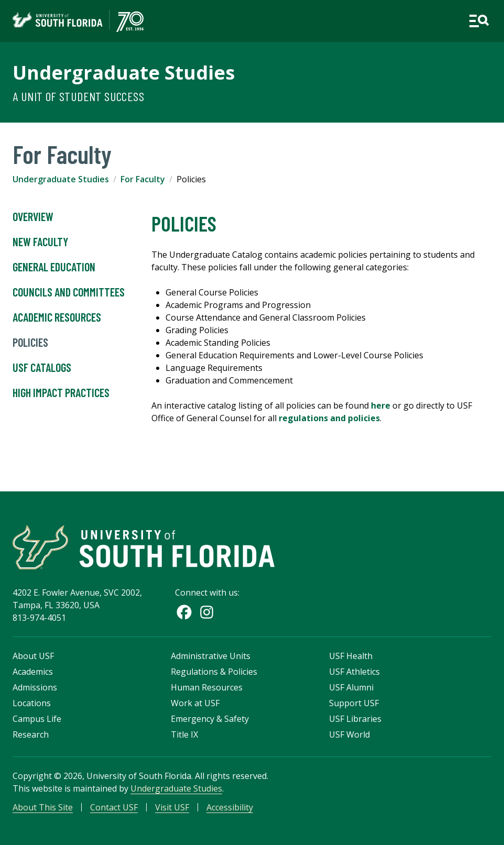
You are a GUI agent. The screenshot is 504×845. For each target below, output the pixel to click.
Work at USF (195, 703)
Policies (30, 343)
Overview (33, 217)
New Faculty (40, 242)
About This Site (43, 807)
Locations (32, 703)
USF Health (351, 656)
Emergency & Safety (210, 719)
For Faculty (143, 179)
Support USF (354, 703)
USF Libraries (355, 719)
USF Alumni (351, 687)
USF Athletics (354, 672)
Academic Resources (57, 317)
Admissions (35, 687)
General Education (54, 267)
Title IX (184, 734)
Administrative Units (211, 656)
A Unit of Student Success (78, 96)
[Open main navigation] (479, 21)
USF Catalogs (42, 368)
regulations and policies (329, 418)
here (381, 405)
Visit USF (172, 807)
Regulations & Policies (214, 672)
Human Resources (207, 687)
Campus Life (37, 719)
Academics (33, 672)
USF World (349, 734)
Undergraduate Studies (124, 73)
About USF (33, 656)
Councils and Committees (69, 292)
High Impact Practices (61, 393)
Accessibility (230, 807)
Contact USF (114, 807)
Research (31, 734)
